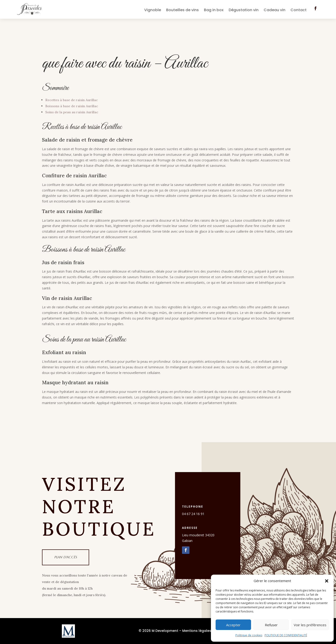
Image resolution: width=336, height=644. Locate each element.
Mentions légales (197, 631)
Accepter (233, 625)
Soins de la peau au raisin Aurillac (72, 112)
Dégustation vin (244, 11)
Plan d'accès (66, 557)
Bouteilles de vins (182, 11)
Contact (299, 11)
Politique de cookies (249, 635)
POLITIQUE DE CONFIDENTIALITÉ (286, 635)
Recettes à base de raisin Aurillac (72, 100)
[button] (327, 581)
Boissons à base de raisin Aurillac (72, 106)
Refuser (271, 625)
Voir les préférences (310, 625)
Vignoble (153, 11)
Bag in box (214, 11)
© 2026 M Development (158, 631)
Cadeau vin (275, 11)
